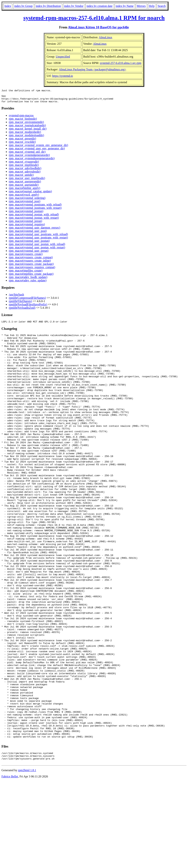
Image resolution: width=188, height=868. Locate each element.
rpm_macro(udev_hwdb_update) (28, 280)
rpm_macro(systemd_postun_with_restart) (34, 220)
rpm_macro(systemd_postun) (26, 214)
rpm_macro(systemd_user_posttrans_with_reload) (38, 237)
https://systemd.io (63, 76)
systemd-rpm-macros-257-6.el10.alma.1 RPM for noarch (94, 18)
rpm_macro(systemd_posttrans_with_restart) (35, 211)
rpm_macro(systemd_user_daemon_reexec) (35, 230)
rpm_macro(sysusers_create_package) (31, 267)
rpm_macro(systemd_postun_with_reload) (34, 217)
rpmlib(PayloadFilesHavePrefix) (28, 307)
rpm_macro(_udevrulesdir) (25, 174)
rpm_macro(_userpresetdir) (25, 184)
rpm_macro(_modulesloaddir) (26, 138)
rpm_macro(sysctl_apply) (24, 197)
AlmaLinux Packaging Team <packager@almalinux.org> (92, 69)
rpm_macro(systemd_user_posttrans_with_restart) (38, 240)
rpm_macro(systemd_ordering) (27, 201)
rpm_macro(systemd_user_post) (28, 234)
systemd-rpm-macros (21, 118)
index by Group (23, 6)
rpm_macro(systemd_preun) (25, 224)
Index (8, 6)
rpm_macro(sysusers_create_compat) (31, 260)
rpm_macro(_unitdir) (21, 178)
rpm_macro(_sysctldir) (22, 145)
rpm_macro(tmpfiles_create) (26, 273)
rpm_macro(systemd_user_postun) (29, 244)
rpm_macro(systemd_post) (25, 204)
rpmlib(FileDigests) (20, 304)
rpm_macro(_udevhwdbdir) (25, 171)
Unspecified (63, 57)
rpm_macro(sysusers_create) (26, 257)
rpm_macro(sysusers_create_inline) (30, 263)
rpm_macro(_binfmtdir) (23, 121)
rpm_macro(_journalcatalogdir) (27, 128)
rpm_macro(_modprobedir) (25, 135)
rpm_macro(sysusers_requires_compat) (32, 270)
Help (152, 6)
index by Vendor (74, 6)
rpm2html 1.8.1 (27, 857)
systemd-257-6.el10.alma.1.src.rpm (121, 63)
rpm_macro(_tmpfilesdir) (24, 168)
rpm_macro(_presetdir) (22, 141)
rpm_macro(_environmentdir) (26, 125)
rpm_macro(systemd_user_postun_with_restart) (37, 250)
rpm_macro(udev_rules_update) (28, 283)
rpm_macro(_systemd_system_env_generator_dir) (38, 148)
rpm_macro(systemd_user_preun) (29, 253)
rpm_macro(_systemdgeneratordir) (29, 158)
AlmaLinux (106, 37)
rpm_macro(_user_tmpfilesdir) (27, 181)
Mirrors (141, 6)
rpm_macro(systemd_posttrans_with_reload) (35, 207)
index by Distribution (48, 6)
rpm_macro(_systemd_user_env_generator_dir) (37, 151)
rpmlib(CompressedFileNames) (27, 301)
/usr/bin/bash (16, 297)
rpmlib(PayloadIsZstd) (22, 310)
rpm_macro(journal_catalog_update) (30, 194)
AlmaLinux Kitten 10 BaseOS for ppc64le (98, 27)
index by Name (125, 6)
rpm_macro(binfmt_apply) (25, 191)
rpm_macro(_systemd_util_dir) (27, 154)
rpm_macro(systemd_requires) (27, 227)
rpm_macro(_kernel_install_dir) (28, 131)
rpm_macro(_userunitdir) (24, 187)
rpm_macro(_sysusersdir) (24, 164)
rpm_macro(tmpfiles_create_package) (31, 277)
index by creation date (100, 6)
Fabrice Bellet (10, 863)
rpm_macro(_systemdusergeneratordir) (32, 161)
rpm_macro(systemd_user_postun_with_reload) (37, 247)
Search (162, 6)
